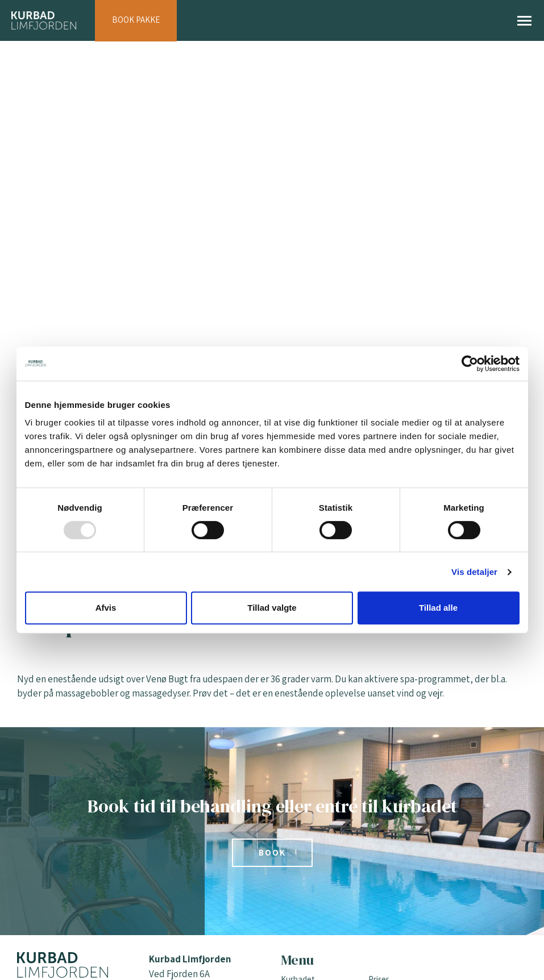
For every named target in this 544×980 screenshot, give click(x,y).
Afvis (106, 608)
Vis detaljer (474, 572)
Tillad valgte (272, 608)
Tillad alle (438, 608)
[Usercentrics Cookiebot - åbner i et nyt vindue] (470, 364)
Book (272, 852)
